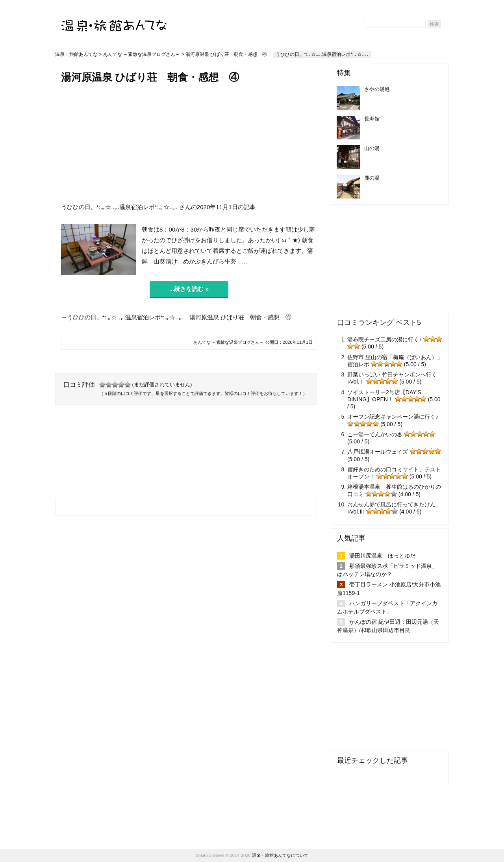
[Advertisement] (189, 143)
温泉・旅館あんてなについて (280, 855)
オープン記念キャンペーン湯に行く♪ (393, 417)
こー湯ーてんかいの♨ (375, 434)
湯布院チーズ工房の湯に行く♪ (384, 339)
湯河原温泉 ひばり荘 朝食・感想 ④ (240, 317)
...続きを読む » (189, 289)
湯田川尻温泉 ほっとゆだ (382, 556)
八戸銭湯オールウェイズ (378, 452)
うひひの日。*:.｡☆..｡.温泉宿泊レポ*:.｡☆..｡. (322, 54)
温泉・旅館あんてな (76, 54)
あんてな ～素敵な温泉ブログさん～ (142, 54)
